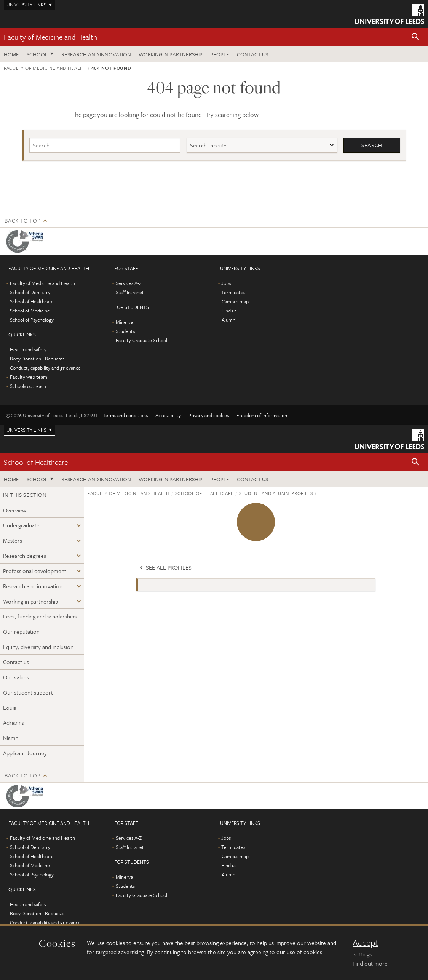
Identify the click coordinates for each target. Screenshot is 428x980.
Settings (362, 954)
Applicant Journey (25, 753)
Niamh (11, 738)
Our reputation (21, 632)
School (37, 54)
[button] (415, 37)
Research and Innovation (96, 54)
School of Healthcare (32, 301)
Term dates (233, 292)
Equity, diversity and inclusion (38, 647)
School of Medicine (30, 311)
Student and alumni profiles (276, 493)
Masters (13, 541)
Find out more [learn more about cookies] (370, 963)
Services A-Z (129, 283)
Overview (15, 510)
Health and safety (28, 349)
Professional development (35, 571)
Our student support (28, 692)
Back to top (22, 220)
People (220, 54)
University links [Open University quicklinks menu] (26, 430)
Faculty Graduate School (141, 340)
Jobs (226, 283)
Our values (16, 677)
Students (125, 331)
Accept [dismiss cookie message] (365, 943)
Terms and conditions (125, 415)
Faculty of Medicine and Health (50, 37)
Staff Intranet (130, 292)
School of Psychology (32, 320)
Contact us (252, 54)
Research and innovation (33, 586)
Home (11, 54)
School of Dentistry (30, 292)
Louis (10, 708)
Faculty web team (29, 377)
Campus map (235, 301)
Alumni (229, 320)
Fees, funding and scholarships (40, 617)
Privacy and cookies (209, 415)
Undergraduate (21, 525)
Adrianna (14, 723)
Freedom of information (262, 415)
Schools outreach (28, 386)
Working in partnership (171, 54)
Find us (229, 311)
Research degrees (25, 556)
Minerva (124, 322)
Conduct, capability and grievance (45, 368)
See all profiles (165, 568)
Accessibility (168, 415)
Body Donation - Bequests (37, 359)
